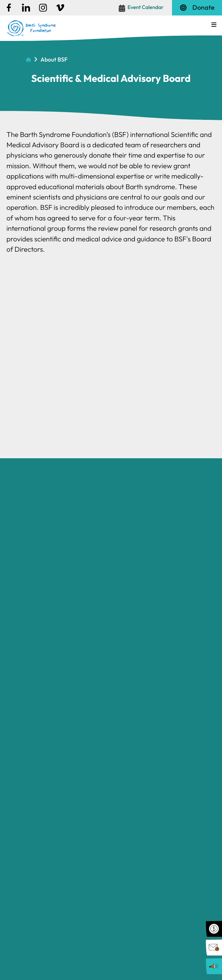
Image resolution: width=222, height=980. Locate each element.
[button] (214, 25)
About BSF (54, 59)
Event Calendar (146, 7)
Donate (197, 8)
